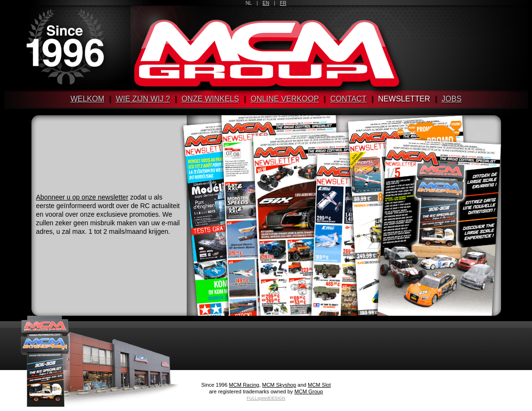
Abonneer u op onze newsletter (82, 197)
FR (283, 3)
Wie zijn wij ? (143, 99)
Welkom (87, 99)
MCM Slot (319, 385)
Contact (349, 99)
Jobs (452, 99)
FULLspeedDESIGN (266, 398)
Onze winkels (210, 99)
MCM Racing (244, 385)
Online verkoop (285, 99)
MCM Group (309, 391)
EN (266, 3)
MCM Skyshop (279, 385)
